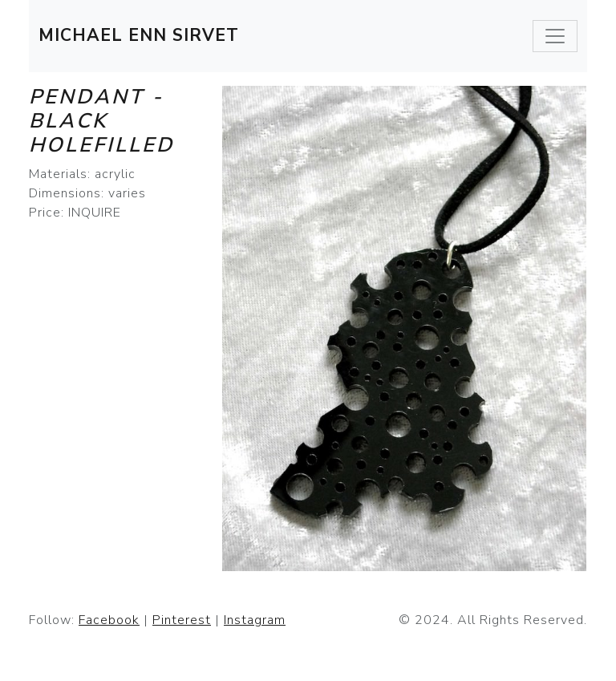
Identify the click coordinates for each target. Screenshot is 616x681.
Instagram (255, 620)
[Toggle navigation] (555, 36)
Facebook (109, 620)
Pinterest (182, 620)
